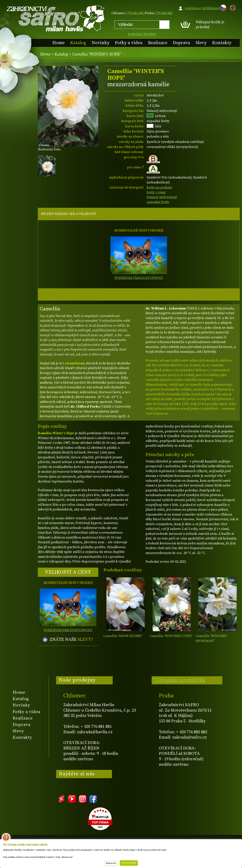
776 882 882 (164, 13)
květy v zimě (156, 192)
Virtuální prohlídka (180, 680)
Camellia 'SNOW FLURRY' (123, 636)
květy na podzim (159, 187)
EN (232, 7)
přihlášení (211, 8)
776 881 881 (135, 13)
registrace (193, 8)
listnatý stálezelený (162, 197)
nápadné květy (158, 202)
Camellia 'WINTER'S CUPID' (171, 636)
